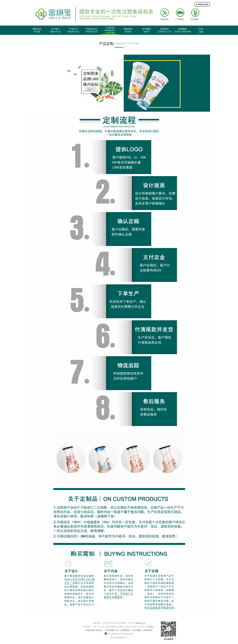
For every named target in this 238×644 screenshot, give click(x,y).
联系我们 (151, 627)
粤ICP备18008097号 (119, 638)
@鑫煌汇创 (140, 623)
